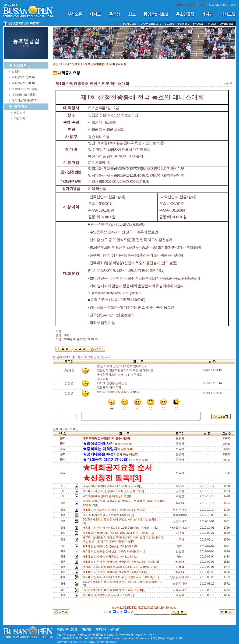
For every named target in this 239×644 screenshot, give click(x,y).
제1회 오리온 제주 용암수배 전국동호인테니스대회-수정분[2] (122, 562)
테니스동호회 (72, 64)
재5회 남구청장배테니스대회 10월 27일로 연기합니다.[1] (119, 533)
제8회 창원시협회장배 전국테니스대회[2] (109, 595)
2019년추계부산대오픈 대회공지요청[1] (108, 496)
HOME (179, 5)
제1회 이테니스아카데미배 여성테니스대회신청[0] (115, 510)
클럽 (56, 64)
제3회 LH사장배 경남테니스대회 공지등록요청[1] (114, 491)
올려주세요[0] (107, 444)
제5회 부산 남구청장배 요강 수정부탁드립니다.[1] (114, 551)
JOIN (202, 5)
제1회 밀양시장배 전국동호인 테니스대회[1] (111, 557)
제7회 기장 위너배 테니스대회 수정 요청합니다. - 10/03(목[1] (121, 577)
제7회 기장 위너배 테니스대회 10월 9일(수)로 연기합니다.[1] (121, 528)
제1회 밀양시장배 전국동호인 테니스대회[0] (111, 546)
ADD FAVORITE (218, 5)
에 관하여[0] (108, 449)
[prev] (115, 608)
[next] (173, 608)
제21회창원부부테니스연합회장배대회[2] (109, 515)
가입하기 (20, 118)
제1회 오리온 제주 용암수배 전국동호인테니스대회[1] (117, 572)
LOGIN (191, 5)
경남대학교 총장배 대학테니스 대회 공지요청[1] (113, 486)
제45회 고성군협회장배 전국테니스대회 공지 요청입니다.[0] (121, 567)
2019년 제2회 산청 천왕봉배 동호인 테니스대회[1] (115, 590)
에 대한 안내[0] (115, 460)
